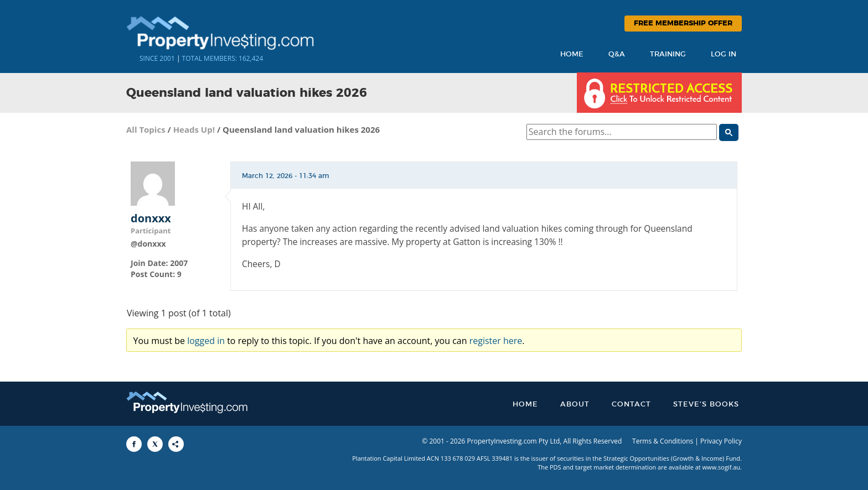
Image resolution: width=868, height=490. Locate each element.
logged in (206, 341)
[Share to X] (155, 444)
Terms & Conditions (663, 441)
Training (668, 54)
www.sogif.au (722, 467)
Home (572, 54)
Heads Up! (194, 129)
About (575, 405)
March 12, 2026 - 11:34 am (286, 176)
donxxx (151, 218)
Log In (724, 54)
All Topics (146, 129)
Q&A (617, 54)
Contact (631, 405)
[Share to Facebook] (134, 444)
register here (496, 341)
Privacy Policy (721, 441)
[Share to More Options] (176, 444)
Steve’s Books (706, 405)
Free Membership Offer (683, 24)
